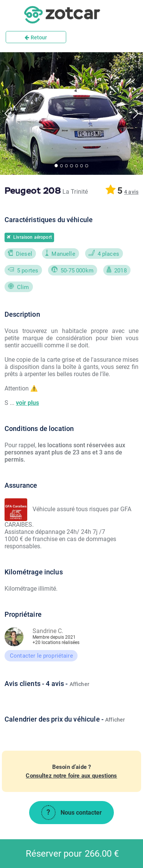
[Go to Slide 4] (71, 166)
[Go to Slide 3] (66, 166)
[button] (131, 192)
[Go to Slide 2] (61, 166)
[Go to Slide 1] (56, 166)
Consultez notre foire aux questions (71, 776)
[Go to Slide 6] (82, 166)
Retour (36, 37)
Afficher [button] (79, 684)
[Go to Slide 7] (86, 166)
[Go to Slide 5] (77, 166)
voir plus (27, 403)
